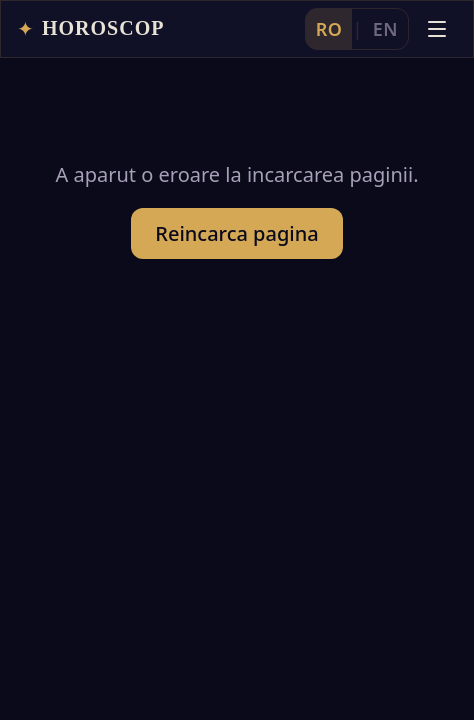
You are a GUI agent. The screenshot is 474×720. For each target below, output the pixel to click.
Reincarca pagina (236, 233)
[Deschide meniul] (437, 29)
